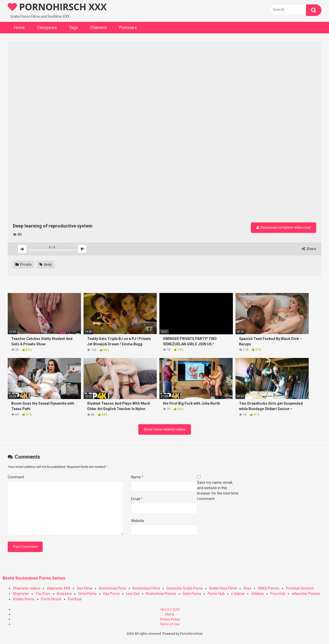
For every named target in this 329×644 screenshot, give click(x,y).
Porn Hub (278, 594)
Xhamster (21, 594)
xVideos (258, 594)
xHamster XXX (59, 588)
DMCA (170, 614)
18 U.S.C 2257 (170, 609)
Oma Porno (87, 594)
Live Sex (133, 594)
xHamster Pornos (306, 594)
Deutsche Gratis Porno (185, 588)
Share (309, 249)
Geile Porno (192, 594)
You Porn (43, 594)
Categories (47, 28)
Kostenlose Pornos (161, 594)
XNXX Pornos (269, 588)
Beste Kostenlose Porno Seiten (34, 578)
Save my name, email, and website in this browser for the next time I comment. (218, 491)
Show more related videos (165, 429)
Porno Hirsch (51, 599)
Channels (98, 28)
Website (138, 521)
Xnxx (247, 588)
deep (46, 264)
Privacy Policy (170, 619)
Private (24, 264)
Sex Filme (85, 588)
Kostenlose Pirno (113, 588)
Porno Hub (216, 594)
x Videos (238, 594)
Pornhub (75, 599)
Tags (74, 28)
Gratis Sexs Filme (223, 588)
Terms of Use (170, 624)
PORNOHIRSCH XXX (57, 7)
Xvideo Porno (24, 599)
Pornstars (128, 28)
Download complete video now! (284, 228)
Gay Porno (111, 594)
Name (137, 477)
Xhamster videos (27, 588)
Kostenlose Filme (146, 588)
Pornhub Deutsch (300, 588)
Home (19, 28)
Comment (16, 477)
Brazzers (64, 594)
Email (137, 499)
